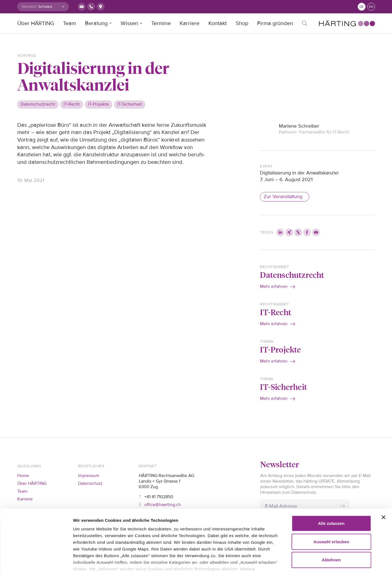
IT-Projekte (280, 349)
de (361, 7)
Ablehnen (331, 525)
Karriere (190, 23)
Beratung (96, 23)
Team (70, 23)
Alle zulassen (331, 489)
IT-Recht (276, 312)
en (371, 7)
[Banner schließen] (383, 483)
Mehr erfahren (274, 286)
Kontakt (218, 23)
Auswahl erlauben (331, 507)
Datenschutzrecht (292, 275)
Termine (161, 23)
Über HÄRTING (36, 23)
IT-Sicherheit (283, 387)
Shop (242, 23)
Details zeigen (320, 563)
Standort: (29, 7)
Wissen (129, 23)
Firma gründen (275, 23)
